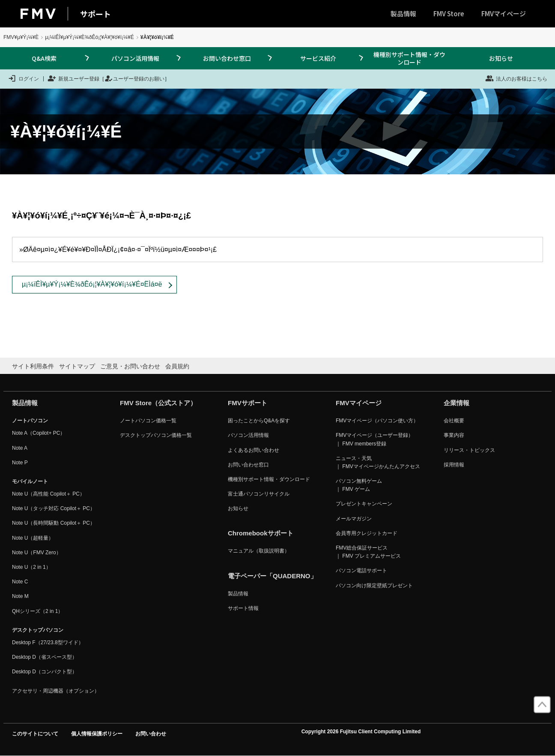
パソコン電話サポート (361, 571)
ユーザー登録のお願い (134, 78)
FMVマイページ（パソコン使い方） (377, 421)
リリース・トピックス (469, 450)
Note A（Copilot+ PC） (39, 433)
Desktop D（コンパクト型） (45, 672)
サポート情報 (243, 608)
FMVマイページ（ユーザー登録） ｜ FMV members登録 (374, 439)
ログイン (23, 78)
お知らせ (501, 58)
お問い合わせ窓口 (227, 58)
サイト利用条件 (33, 366)
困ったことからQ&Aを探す (259, 421)
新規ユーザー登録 (73, 78)
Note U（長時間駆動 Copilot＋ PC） (54, 523)
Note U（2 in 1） (31, 567)
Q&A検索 (44, 58)
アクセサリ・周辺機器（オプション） (56, 691)
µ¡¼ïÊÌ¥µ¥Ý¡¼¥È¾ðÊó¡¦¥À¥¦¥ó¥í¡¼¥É (90, 37)
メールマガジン (354, 519)
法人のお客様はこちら (516, 78)
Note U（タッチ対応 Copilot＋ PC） (54, 508)
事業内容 (454, 435)
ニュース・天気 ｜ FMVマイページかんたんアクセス (378, 462)
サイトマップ (77, 366)
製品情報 (403, 13)
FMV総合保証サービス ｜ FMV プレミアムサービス (368, 552)
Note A (20, 448)
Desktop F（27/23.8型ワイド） (48, 642)
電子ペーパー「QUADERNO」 (272, 576)
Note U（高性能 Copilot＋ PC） (48, 494)
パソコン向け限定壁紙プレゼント (374, 586)
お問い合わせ (151, 734)
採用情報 (454, 465)
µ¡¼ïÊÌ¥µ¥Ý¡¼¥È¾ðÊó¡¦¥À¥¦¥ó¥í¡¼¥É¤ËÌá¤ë (92, 284)
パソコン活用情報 (135, 58)
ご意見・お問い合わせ (130, 366)
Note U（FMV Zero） (37, 553)
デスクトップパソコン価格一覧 (156, 435)
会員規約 (177, 366)
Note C (20, 582)
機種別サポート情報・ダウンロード (409, 58)
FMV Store (449, 13)
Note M (20, 596)
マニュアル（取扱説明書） (259, 551)
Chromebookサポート (261, 533)
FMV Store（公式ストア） (158, 403)
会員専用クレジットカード (367, 533)
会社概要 (454, 421)
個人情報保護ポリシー (97, 734)
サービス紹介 (318, 58)
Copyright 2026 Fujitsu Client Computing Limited (361, 732)
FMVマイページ (504, 13)
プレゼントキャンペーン (364, 504)
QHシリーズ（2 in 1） (37, 611)
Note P (20, 463)
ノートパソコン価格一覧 (148, 421)
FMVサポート (248, 403)
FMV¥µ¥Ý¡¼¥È (21, 37)
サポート (95, 14)
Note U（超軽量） (33, 538)
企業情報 (457, 403)
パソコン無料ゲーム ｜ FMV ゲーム (359, 485)
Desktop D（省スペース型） (45, 657)
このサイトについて (35, 734)
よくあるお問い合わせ (254, 450)
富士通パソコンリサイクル (259, 494)
